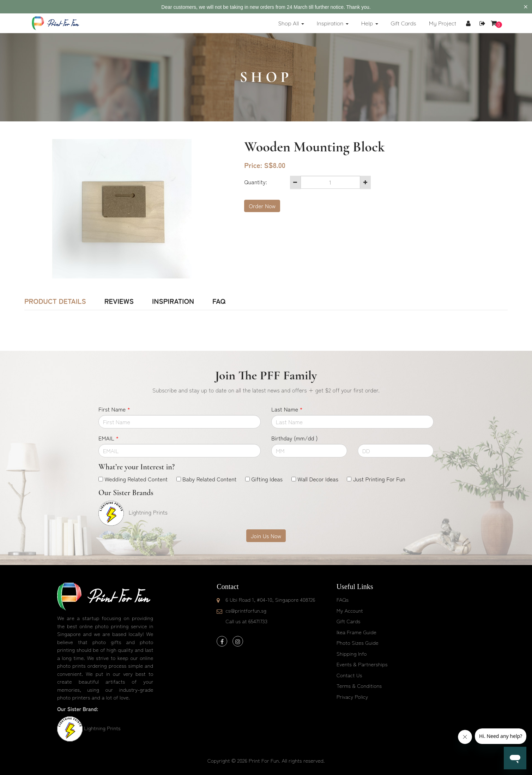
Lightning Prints (102, 728)
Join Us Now (266, 536)
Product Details (55, 301)
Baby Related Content (209, 479)
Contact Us (349, 675)
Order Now (262, 206)
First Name (114, 409)
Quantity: (255, 182)
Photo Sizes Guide (358, 642)
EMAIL (108, 438)
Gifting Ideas (267, 479)
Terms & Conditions (359, 686)
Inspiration (173, 301)
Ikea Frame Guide (356, 632)
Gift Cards (349, 621)
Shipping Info (352, 653)
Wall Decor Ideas (318, 479)
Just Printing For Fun (379, 479)
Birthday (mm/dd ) (294, 438)
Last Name (287, 409)
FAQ (219, 301)
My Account (350, 610)
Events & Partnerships (362, 664)
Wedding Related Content (136, 479)
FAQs (343, 599)
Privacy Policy (352, 696)
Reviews (119, 301)
